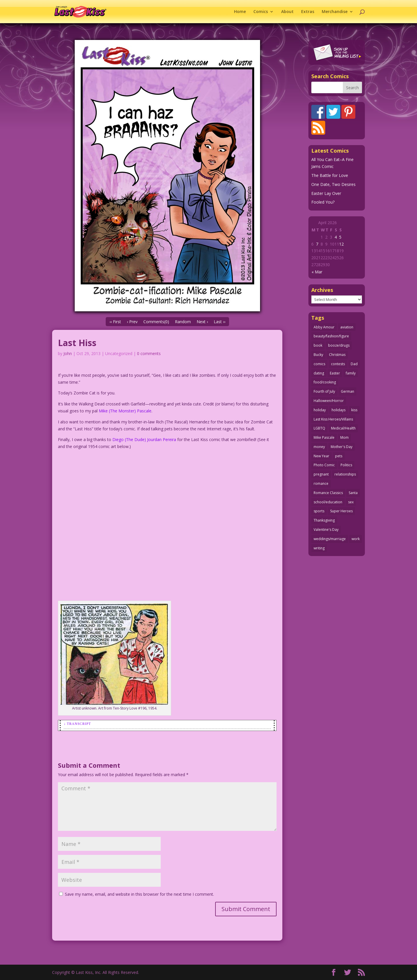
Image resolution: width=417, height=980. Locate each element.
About (287, 12)
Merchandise (335, 12)
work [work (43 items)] (356, 539)
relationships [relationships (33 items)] (345, 474)
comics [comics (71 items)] (319, 364)
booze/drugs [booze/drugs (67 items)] (339, 345)
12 (341, 244)
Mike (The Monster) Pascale (125, 411)
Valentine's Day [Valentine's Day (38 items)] (326, 530)
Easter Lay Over (326, 193)
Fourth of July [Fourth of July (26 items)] (324, 391)
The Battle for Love (330, 175)
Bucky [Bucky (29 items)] (318, 355)
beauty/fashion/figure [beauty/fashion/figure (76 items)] (331, 336)
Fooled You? (323, 202)
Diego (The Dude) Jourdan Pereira (144, 439)
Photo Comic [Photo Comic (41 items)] (324, 465)
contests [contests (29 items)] (338, 364)
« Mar (317, 272)
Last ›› (220, 322)
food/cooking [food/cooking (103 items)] (325, 382)
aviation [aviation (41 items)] (347, 327)
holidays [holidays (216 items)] (339, 410)
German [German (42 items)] (348, 391)
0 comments (149, 353)
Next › (202, 322)
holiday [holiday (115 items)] (320, 410)
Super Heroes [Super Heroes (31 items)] (341, 511)
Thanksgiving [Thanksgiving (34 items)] (324, 520)
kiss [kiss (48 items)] (354, 410)
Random (183, 322)
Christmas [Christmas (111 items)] (337, 355)
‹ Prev (132, 322)
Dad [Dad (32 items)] (354, 364)
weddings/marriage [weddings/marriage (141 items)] (330, 539)
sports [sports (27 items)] (319, 511)
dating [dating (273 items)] (319, 373)
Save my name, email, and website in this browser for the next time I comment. (139, 894)
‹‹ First (115, 322)
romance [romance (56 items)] (321, 483)
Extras (308, 12)
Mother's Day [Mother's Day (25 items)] (342, 447)
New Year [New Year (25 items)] (321, 456)
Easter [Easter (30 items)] (335, 373)
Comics (261, 12)
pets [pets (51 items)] (339, 456)
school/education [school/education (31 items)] (328, 502)
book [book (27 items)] (318, 345)
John (68, 353)
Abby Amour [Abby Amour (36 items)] (324, 327)
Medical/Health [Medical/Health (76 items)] (343, 428)
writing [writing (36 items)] (319, 548)
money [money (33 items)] (319, 447)
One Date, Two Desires (333, 184)
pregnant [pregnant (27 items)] (321, 474)
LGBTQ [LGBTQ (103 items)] (319, 428)
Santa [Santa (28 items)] (353, 493)
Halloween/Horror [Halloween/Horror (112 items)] (329, 401)
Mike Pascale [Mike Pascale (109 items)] (324, 437)
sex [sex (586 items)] (351, 502)
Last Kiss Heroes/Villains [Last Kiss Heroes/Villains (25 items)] (333, 419)
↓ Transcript (77, 724)
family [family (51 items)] (351, 373)
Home (240, 12)
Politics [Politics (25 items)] (346, 465)
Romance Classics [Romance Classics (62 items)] (328, 493)
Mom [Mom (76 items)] (344, 437)
